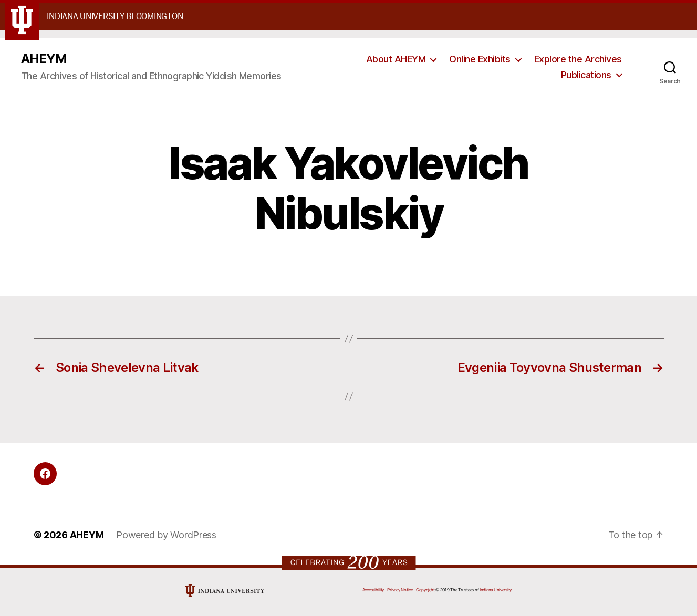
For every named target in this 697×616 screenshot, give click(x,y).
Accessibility (373, 590)
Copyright (425, 590)
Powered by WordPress (166, 535)
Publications (586, 75)
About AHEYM (396, 59)
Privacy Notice (400, 590)
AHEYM (44, 59)
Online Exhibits (480, 59)
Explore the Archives (578, 59)
